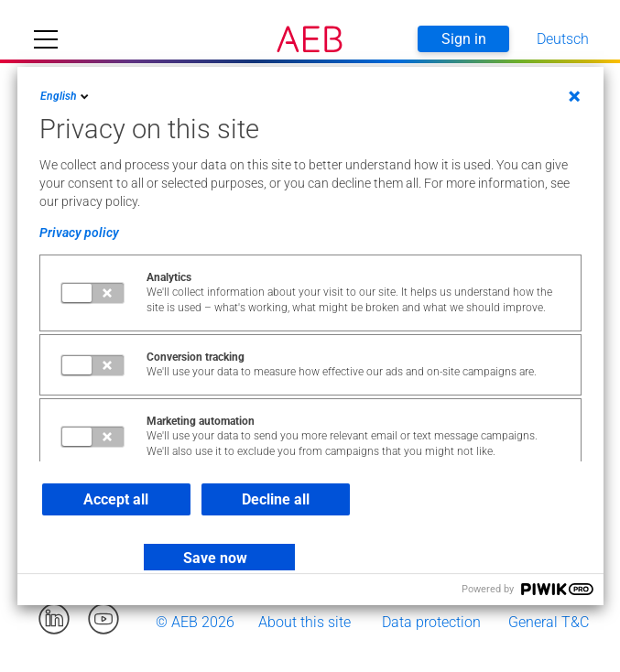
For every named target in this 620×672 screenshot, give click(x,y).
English (66, 96)
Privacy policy (79, 233)
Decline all (276, 499)
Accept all (116, 499)
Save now (215, 558)
